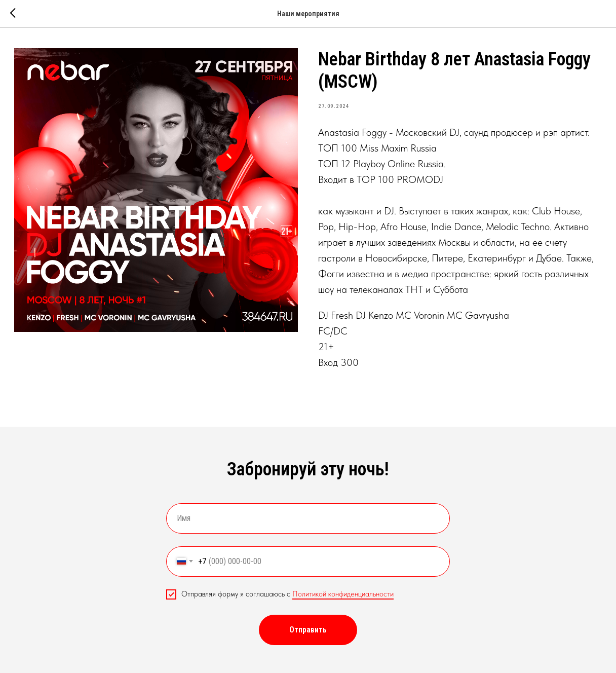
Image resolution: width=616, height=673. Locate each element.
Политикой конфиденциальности (343, 594)
